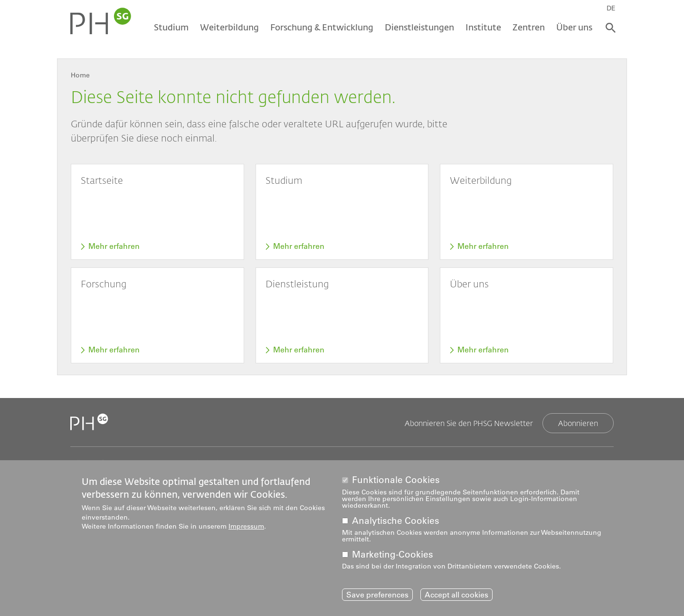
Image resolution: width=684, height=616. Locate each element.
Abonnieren (578, 423)
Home (80, 75)
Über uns (574, 27)
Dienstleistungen (419, 27)
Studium (171, 27)
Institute (483, 27)
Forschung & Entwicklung (322, 27)
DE (611, 8)
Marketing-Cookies (393, 556)
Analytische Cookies (396, 522)
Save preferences (377, 596)
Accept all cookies (456, 596)
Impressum (246, 528)
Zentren (529, 27)
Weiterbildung (229, 27)
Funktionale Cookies (396, 482)
